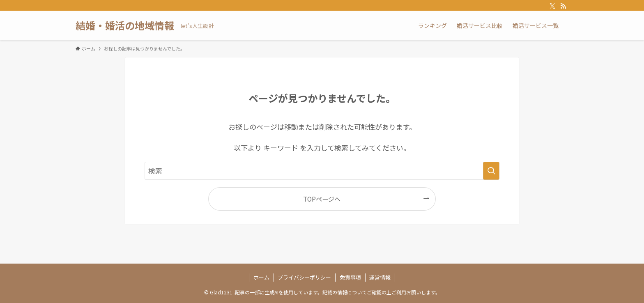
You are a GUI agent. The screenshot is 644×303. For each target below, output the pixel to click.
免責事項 (350, 277)
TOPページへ (322, 199)
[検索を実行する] (491, 171)
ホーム (261, 277)
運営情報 (380, 277)
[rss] (563, 6)
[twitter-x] (552, 6)
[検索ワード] (322, 171)
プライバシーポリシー (304, 277)
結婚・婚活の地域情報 (125, 25)
